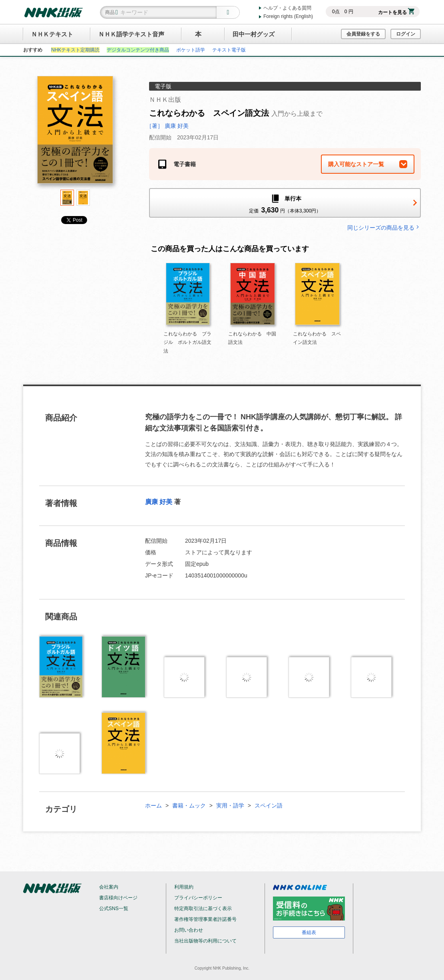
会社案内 (109, 887)
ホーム (153, 805)
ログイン (406, 34)
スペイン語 (269, 805)
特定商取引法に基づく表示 (203, 909)
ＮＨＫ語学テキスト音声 (131, 34)
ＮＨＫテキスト (52, 34)
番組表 (309, 932)
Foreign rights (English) (288, 16)
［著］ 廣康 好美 (167, 126)
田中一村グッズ (254, 34)
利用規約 (184, 887)
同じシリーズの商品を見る (384, 228)
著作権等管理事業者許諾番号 (205, 919)
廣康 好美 (159, 502)
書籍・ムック (189, 805)
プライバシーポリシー (198, 898)
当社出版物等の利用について (205, 941)
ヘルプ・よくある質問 (287, 8)
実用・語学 (230, 805)
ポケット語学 (191, 50)
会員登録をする (363, 34)
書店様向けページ (118, 898)
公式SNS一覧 (114, 909)
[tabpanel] (75, 133)
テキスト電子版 (229, 50)
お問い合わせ (189, 930)
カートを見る (396, 12)
